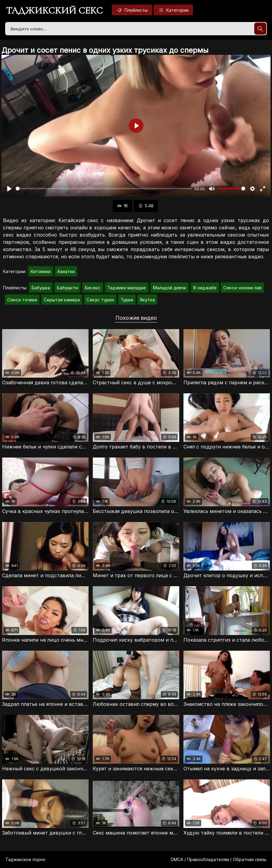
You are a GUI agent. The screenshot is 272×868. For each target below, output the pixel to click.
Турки (127, 300)
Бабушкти (67, 288)
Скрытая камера (62, 300)
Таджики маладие (127, 288)
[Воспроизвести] (9, 189)
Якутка (147, 300)
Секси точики (22, 300)
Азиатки (66, 271)
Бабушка (41, 288)
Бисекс (93, 288)
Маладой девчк (170, 288)
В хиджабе (205, 288)
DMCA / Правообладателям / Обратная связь (219, 859)
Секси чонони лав (242, 288)
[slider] (104, 189)
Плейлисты (132, 10)
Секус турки (100, 300)
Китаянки (41, 271)
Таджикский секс (54, 11)
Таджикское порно (25, 859)
